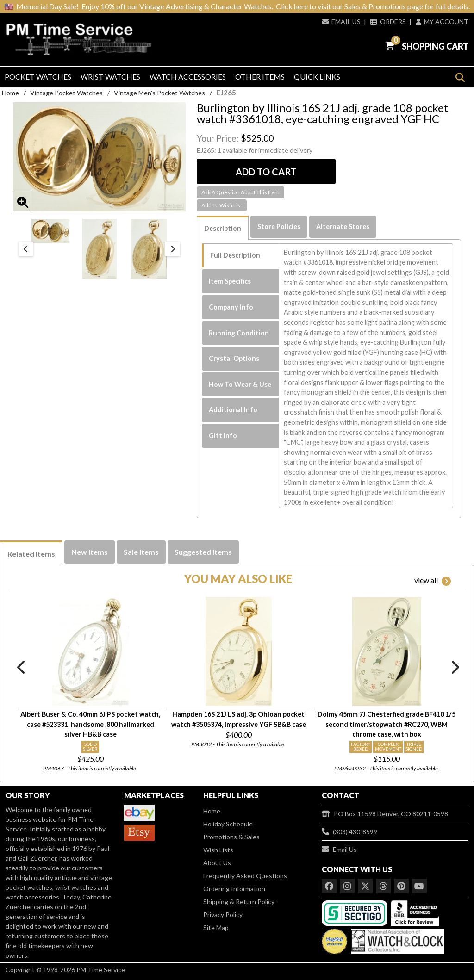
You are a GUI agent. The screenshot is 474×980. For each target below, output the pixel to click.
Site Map (216, 927)
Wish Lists (218, 850)
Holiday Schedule (228, 824)
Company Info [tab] (231, 307)
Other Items (260, 77)
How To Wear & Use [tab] (240, 384)
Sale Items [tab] (141, 552)
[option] (50, 231)
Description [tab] (223, 228)
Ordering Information (234, 889)
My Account (442, 22)
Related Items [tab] (31, 554)
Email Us (341, 22)
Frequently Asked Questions (245, 876)
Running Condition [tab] (239, 333)
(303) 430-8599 (349, 832)
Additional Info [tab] (233, 410)
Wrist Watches (110, 77)
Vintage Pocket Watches (66, 93)
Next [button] (173, 249)
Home (10, 93)
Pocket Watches (38, 77)
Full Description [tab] (235, 255)
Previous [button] (26, 249)
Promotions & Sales (231, 837)
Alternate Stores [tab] (343, 226)
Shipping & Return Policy (239, 902)
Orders (388, 22)
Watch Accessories (188, 77)
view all (433, 581)
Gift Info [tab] (223, 436)
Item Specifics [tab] (230, 281)
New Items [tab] (90, 552)
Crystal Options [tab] (234, 358)
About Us (217, 863)
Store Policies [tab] (279, 226)
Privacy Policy (223, 915)
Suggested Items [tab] (203, 552)
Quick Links (317, 77)
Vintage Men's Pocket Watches (159, 93)
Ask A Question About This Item (240, 192)
